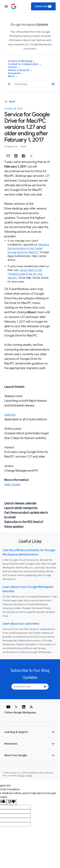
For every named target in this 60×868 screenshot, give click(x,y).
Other (23, 147)
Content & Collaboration (24, 64)
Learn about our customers (21, 624)
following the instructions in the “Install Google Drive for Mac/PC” (28, 249)
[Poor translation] (12, 802)
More (13, 76)
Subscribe (43, 6)
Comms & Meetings (21, 61)
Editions (10, 415)
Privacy (22, 776)
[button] (30, 732)
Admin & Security (20, 70)
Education (15, 73)
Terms (29, 776)
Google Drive (11, 147)
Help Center (12, 485)
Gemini (14, 67)
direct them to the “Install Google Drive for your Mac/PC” (25, 274)
